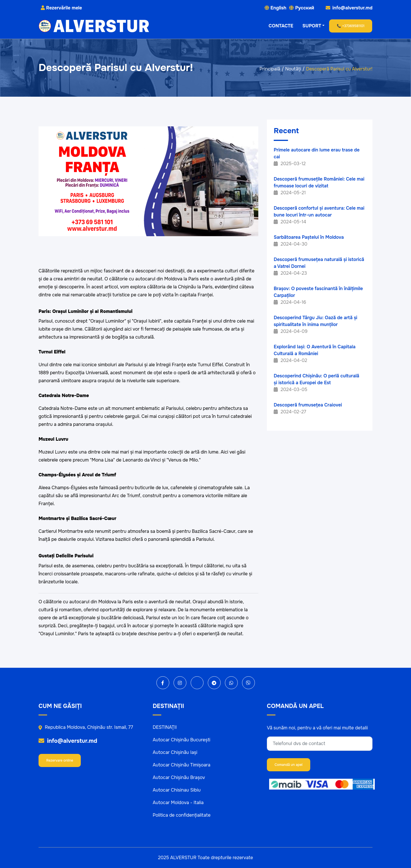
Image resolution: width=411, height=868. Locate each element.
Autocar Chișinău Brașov (179, 777)
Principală (270, 69)
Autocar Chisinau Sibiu (177, 790)
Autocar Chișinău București (182, 740)
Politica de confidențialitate (182, 815)
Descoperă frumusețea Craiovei (308, 405)
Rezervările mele (61, 8)
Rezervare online (60, 760)
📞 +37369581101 (351, 26)
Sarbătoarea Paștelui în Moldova (309, 237)
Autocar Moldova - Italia (178, 803)
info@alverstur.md (68, 741)
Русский (305, 8)
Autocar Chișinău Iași (175, 752)
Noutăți (293, 69)
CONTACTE (281, 26)
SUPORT (312, 26)
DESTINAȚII (165, 727)
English (279, 8)
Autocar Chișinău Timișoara (182, 765)
